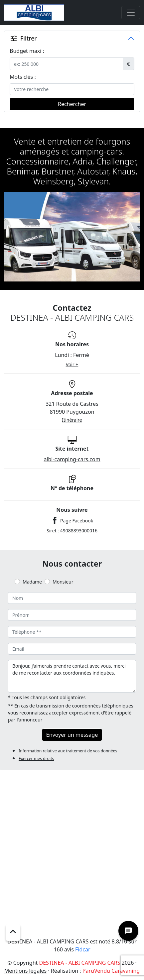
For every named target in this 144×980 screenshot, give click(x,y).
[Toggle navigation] (131, 13)
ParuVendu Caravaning (111, 971)
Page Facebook (77, 521)
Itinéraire (72, 420)
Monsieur (63, 582)
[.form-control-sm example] (66, 64)
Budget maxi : (27, 51)
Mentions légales (26, 971)
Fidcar (83, 949)
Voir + (72, 364)
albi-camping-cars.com (72, 459)
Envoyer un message (72, 735)
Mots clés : (23, 77)
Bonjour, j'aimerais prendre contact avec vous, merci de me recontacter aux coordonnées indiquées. (72, 676)
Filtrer (23, 38)
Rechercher (72, 104)
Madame (32, 582)
